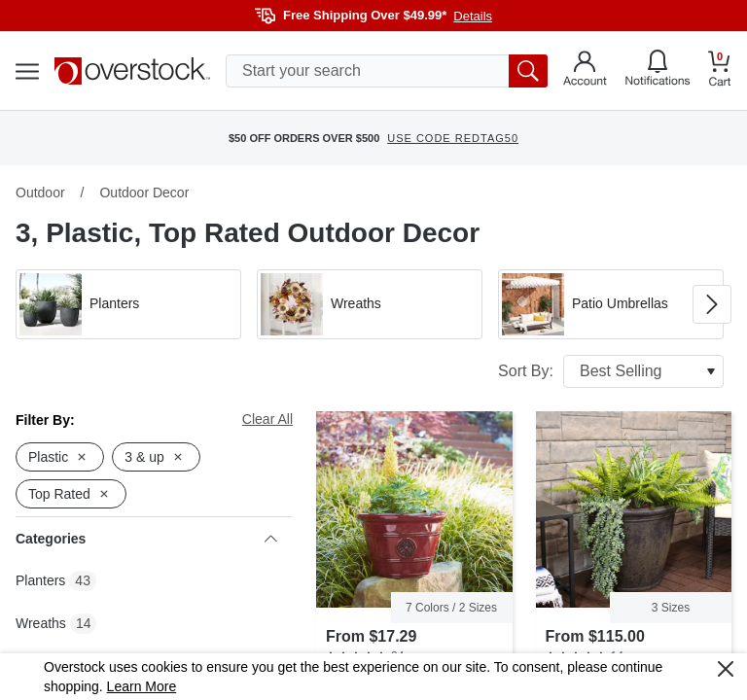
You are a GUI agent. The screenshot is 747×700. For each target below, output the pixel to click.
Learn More (142, 686)
